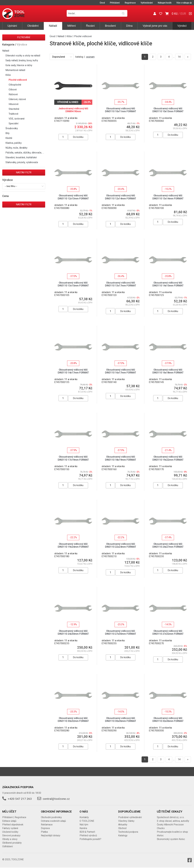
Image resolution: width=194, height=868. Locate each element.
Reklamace (47, 825)
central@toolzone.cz (56, 799)
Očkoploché (15, 85)
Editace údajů (9, 821)
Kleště (9, 138)
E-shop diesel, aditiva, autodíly (173, 821)
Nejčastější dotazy (51, 835)
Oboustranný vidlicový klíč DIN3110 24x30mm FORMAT (73, 632)
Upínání (12, 26)
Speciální (13, 123)
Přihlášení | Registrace (14, 817)
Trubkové (13, 114)
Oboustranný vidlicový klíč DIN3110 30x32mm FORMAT (73, 720)
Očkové (13, 90)
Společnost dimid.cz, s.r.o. (171, 817)
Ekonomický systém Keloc (171, 839)
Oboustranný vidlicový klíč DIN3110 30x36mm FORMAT (121, 720)
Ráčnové (13, 94)
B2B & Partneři (87, 832)
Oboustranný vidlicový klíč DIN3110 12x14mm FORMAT (121, 197)
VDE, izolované (17, 119)
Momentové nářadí (15, 70)
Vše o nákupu (184, 3)
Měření (72, 26)
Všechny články (126, 821)
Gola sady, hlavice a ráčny (19, 65)
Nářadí (53, 26)
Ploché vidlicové (18, 80)
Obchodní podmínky (51, 817)
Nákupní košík (165, 3)
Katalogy (123, 835)
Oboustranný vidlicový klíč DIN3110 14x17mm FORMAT (73, 371)
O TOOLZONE (87, 821)
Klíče (8, 75)
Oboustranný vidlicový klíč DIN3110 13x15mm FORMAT (73, 284)
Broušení (110, 26)
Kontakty (84, 817)
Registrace (130, 3)
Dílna (129, 26)
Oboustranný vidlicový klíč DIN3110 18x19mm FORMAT (121, 458)
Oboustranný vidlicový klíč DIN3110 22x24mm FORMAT (121, 545)
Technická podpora (128, 832)
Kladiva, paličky (14, 143)
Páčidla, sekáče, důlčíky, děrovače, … (25, 153)
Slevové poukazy (11, 835)
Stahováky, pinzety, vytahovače (22, 162)
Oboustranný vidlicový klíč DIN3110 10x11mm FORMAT (121, 110)
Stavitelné (14, 109)
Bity (8, 133)
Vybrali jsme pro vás (155, 26)
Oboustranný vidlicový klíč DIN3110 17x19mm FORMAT (73, 458)
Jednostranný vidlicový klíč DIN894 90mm (73, 110)
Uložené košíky (10, 832)
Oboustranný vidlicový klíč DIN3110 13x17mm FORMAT (121, 284)
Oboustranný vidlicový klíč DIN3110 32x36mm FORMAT (168, 720)
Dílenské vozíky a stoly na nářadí (23, 56)
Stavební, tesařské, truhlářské (21, 157)
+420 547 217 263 (20, 799)
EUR (183, 14)
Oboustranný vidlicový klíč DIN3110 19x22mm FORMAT (168, 458)
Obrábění (33, 26)
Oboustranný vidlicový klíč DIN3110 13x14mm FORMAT (168, 197)
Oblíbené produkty (12, 843)
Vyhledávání (147, 3)
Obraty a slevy (10, 839)
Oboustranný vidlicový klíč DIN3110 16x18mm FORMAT (168, 371)
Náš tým (84, 825)
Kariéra (83, 828)
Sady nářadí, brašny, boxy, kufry (22, 60)
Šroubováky (12, 128)
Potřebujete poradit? (90, 839)
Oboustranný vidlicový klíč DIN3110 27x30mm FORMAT (121, 632)
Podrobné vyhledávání (130, 817)
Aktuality (123, 825)
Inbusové (14, 104)
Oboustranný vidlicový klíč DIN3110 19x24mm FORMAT (73, 545)
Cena (5, 196)
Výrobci (182, 26)
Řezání (90, 26)
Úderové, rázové (17, 99)
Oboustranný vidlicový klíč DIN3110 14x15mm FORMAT (168, 284)
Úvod (102, 3)
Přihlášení (115, 3)
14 (179, 57)
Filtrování (24, 37)
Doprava (45, 828)
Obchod (122, 828)
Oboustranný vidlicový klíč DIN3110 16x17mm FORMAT (121, 371)
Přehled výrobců (88, 835)
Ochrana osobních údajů (53, 821)
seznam (90, 57)
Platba (44, 832)
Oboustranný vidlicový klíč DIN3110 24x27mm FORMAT (168, 545)
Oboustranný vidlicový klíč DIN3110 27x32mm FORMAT (168, 632)
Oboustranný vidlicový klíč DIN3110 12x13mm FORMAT (73, 197)
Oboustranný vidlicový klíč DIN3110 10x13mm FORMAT (168, 110)
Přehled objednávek (13, 825)
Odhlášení (8, 846)
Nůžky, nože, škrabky (16, 148)
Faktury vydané (10, 828)
